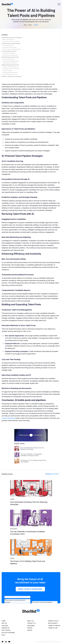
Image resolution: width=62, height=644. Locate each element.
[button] (59, 4)
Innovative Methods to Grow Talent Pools (11, 69)
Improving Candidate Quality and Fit (10, 73)
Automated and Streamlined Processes (11, 61)
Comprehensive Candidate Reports (10, 63)
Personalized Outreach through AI (10, 47)
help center (6, 630)
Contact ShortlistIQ (8, 418)
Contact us (31, 623)
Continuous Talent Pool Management (10, 67)
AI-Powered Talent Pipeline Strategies (11, 43)
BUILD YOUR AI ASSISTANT (30, 590)
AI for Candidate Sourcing (8, 45)
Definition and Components (8, 40)
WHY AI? (4, 623)
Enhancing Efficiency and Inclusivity (10, 57)
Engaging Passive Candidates (9, 53)
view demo (31, 626)
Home (4, 621)
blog (3, 635)
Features (5, 626)
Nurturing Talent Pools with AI (9, 51)
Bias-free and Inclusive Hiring (9, 59)
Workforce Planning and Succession (10, 74)
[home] (8, 4)
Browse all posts (52, 474)
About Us (30, 621)
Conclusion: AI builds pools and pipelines (11, 76)
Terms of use (53, 628)
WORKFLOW (5, 628)
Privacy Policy (53, 621)
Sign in (30, 630)
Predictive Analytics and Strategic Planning (12, 49)
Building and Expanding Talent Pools (10, 65)
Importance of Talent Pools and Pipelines (11, 41)
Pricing (30, 628)
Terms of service (54, 626)
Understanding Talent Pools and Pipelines (12, 38)
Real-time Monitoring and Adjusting (10, 55)
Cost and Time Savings (7, 71)
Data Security (53, 623)
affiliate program (8, 633)
